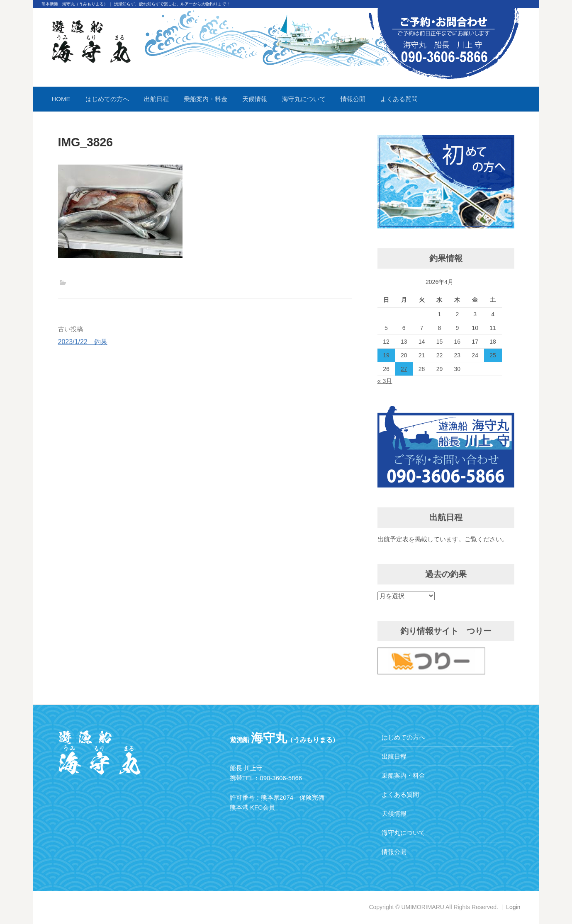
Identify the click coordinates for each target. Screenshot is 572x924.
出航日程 (156, 99)
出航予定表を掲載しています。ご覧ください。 (443, 539)
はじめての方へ (107, 99)
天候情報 (255, 99)
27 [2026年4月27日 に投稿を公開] (404, 369)
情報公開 (353, 99)
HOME (61, 99)
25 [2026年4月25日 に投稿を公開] (493, 355)
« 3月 (385, 381)
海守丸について (304, 99)
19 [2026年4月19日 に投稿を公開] (386, 355)
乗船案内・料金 (206, 99)
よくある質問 (399, 99)
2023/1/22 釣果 (83, 342)
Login (513, 907)
